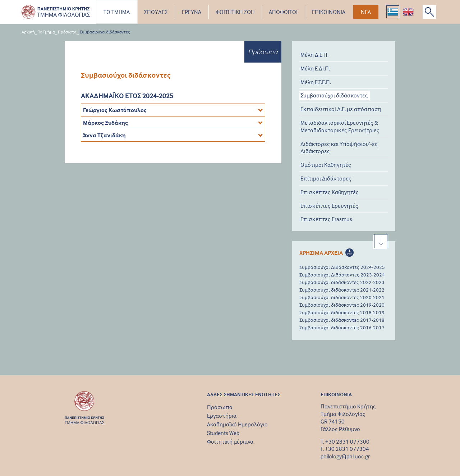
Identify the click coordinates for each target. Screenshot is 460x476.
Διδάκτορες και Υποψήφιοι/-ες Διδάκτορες (339, 148)
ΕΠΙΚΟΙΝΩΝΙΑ (329, 12)
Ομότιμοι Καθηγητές (326, 165)
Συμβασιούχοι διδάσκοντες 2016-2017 (342, 327)
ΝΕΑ (366, 12)
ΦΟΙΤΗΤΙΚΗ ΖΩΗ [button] (235, 12)
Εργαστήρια (222, 416)
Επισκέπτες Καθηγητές (330, 192)
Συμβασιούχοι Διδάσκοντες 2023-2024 (342, 274)
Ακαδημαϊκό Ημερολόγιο (237, 424)
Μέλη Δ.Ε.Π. (314, 55)
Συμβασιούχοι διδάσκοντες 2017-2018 (342, 320)
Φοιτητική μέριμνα (230, 441)
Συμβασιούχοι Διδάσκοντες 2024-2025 (342, 267)
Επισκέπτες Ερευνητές (329, 206)
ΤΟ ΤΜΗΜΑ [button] (117, 12)
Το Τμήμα (47, 32)
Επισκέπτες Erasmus (326, 219)
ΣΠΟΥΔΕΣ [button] (156, 12)
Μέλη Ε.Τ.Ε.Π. (316, 82)
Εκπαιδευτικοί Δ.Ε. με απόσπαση (341, 109)
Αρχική (28, 32)
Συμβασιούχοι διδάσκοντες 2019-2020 (342, 305)
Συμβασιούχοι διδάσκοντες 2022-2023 (342, 282)
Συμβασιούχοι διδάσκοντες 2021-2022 (342, 290)
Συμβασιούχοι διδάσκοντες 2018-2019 (342, 312)
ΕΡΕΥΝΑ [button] (192, 12)
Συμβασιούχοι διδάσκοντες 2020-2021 (342, 297)
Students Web (223, 433)
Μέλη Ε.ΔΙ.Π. (315, 68)
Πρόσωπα (67, 32)
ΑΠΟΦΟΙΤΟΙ (283, 12)
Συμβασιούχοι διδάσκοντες (105, 32)
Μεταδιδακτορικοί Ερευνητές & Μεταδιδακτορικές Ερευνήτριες (340, 126)
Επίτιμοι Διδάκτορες (326, 178)
